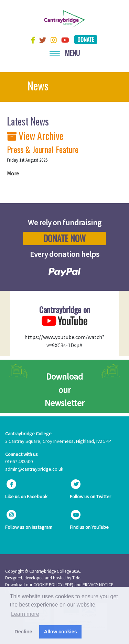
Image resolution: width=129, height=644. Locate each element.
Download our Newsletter (65, 390)
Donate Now (64, 238)
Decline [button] (23, 632)
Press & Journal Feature (43, 149)
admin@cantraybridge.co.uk (34, 469)
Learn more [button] (25, 614)
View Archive (35, 136)
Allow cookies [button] (61, 632)
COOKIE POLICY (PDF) (53, 585)
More (13, 173)
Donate (86, 40)
